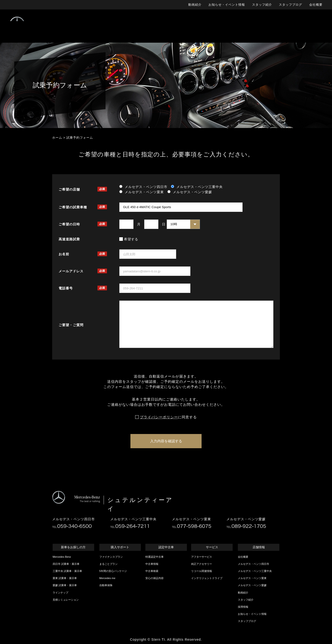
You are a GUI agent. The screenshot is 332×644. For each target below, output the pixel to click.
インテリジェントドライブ (207, 578)
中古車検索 (152, 571)
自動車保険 (106, 585)
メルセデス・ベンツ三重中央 (255, 571)
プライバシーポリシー (159, 417)
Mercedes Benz (62, 557)
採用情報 (243, 607)
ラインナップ (60, 593)
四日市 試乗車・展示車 (66, 564)
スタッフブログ (290, 5)
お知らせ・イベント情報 (227, 5)
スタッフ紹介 (262, 5)
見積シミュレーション (66, 600)
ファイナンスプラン (111, 557)
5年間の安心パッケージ (113, 571)
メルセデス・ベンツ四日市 (254, 564)
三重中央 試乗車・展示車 (67, 571)
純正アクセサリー (202, 564)
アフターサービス (202, 557)
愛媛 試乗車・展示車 (65, 585)
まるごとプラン (108, 564)
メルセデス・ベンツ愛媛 (252, 585)
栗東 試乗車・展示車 (65, 578)
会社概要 (316, 5)
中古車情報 (152, 564)
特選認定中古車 (154, 557)
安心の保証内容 (154, 578)
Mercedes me (107, 578)
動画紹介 (195, 5)
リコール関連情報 (202, 571)
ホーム (57, 138)
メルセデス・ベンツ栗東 (252, 578)
